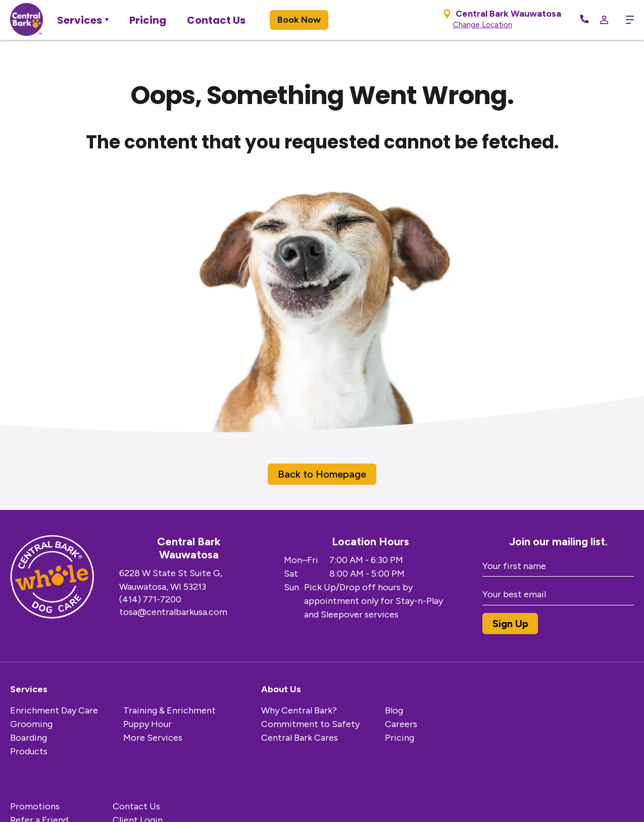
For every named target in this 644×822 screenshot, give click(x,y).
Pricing (148, 20)
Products (29, 751)
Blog (394, 710)
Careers (401, 724)
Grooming (31, 724)
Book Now (299, 20)
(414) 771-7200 (150, 599)
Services (80, 20)
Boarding (29, 738)
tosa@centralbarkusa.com (173, 612)
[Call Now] (584, 20)
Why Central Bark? (299, 710)
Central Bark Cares (300, 738)
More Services (153, 738)
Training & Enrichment (169, 710)
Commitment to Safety (310, 724)
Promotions (35, 806)
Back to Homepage (322, 474)
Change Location (483, 25)
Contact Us (216, 20)
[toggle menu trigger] (626, 20)
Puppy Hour (147, 724)
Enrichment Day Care (54, 710)
